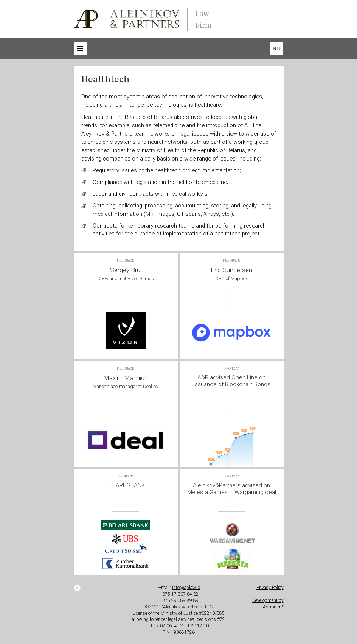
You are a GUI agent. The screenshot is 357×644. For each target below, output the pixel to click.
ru (277, 48)
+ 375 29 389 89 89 (178, 600)
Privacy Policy (270, 588)
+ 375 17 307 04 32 (178, 594)
